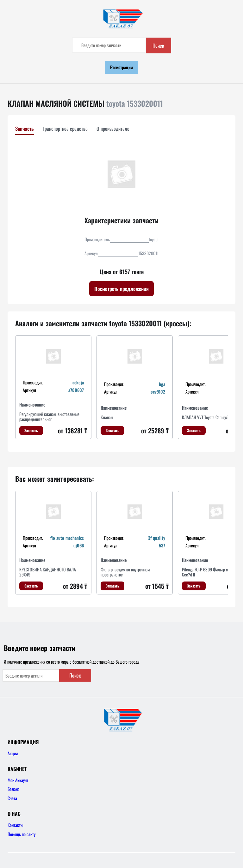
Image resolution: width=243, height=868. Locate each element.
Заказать (31, 430)
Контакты (16, 825)
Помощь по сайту (22, 834)
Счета (12, 798)
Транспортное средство (65, 129)
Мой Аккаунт (18, 780)
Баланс (14, 789)
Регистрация (121, 67)
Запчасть (25, 129)
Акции (13, 753)
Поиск (158, 45)
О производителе (113, 129)
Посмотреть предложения (121, 289)
